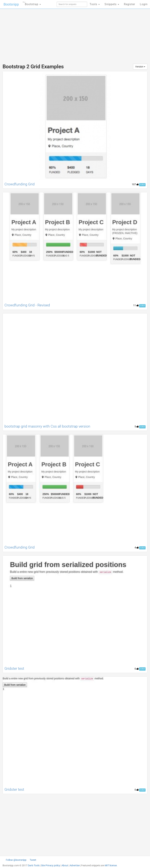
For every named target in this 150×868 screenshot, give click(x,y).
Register (129, 4)
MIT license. (111, 865)
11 (136, 305)
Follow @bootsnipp (16, 860)
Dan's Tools (34, 865)
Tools (95, 4)
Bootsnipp (11, 4)
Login (144, 4)
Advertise (75, 865)
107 (135, 184)
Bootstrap (32, 3)
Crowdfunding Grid (20, 184)
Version (140, 67)
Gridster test (14, 669)
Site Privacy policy (51, 865)
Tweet (33, 860)
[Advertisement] (75, 33)
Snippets (112, 4)
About (65, 865)
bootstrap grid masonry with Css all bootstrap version (47, 426)
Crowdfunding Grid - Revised (27, 305)
